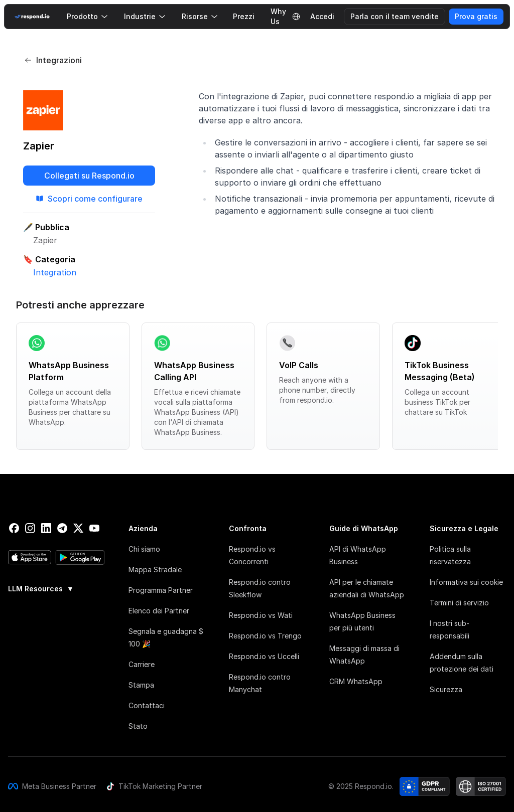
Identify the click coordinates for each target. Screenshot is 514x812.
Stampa (141, 685)
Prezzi (244, 16)
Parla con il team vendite (395, 16)
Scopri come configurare (89, 199)
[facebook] (14, 528)
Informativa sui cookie (466, 582)
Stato (138, 726)
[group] (56, 588)
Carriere (142, 664)
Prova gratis (476, 16)
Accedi (322, 16)
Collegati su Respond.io (89, 176)
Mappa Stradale (155, 570)
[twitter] (78, 528)
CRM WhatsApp (356, 681)
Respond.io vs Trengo (265, 636)
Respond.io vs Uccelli (264, 656)
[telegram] (62, 528)
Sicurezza (446, 689)
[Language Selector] (296, 17)
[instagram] (30, 528)
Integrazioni (53, 60)
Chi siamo (144, 549)
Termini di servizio (459, 603)
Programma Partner (161, 590)
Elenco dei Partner (159, 611)
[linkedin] (46, 528)
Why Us (278, 17)
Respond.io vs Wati (261, 615)
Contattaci (147, 705)
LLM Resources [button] (41, 589)
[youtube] (94, 528)
